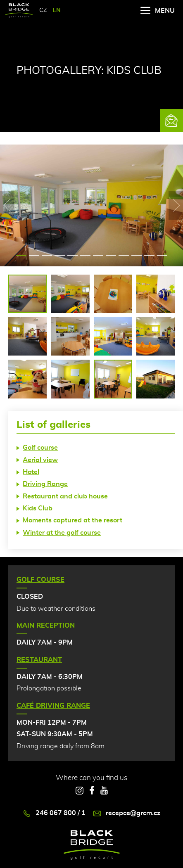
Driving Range (45, 484)
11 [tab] (149, 255)
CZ (43, 10)
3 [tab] (47, 255)
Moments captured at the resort (72, 520)
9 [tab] (124, 255)
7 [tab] (98, 255)
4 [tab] (60, 255)
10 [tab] (137, 255)
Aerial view (40, 460)
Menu (158, 11)
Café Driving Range (53, 706)
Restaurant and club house (65, 496)
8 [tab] (111, 255)
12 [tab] (162, 255)
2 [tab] (34, 255)
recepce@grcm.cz (127, 813)
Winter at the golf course (62, 533)
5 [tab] (72, 255)
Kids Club (38, 508)
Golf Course (40, 580)
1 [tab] (21, 255)
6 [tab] (85, 255)
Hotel (31, 472)
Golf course (40, 448)
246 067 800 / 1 (54, 813)
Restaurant (39, 660)
